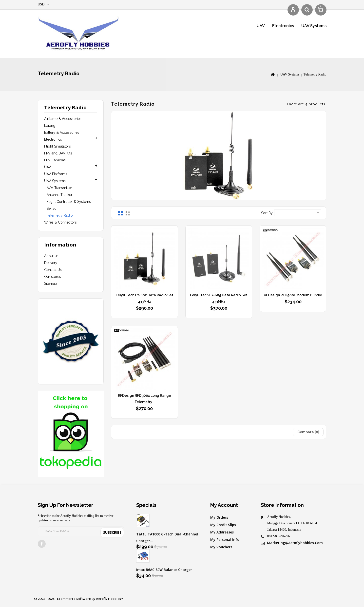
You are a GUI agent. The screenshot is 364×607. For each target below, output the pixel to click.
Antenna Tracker (59, 195)
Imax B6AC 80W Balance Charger (164, 570)
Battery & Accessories (62, 133)
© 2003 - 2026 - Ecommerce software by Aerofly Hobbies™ (79, 599)
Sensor (52, 209)
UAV (261, 26)
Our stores (53, 277)
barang (50, 126)
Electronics (283, 26)
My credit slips (223, 525)
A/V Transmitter (59, 188)
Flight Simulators (57, 146)
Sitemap (51, 284)
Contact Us (53, 270)
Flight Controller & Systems (69, 202)
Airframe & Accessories (63, 119)
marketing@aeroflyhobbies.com (295, 543)
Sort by (267, 213)
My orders (219, 517)
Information (60, 245)
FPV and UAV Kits (58, 153)
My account (224, 505)
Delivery (51, 263)
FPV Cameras (55, 160)
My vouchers (221, 547)
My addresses (222, 532)
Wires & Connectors (60, 222)
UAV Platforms (56, 174)
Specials (146, 505)
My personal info (225, 540)
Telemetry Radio (60, 215)
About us (51, 256)
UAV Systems (314, 26)
